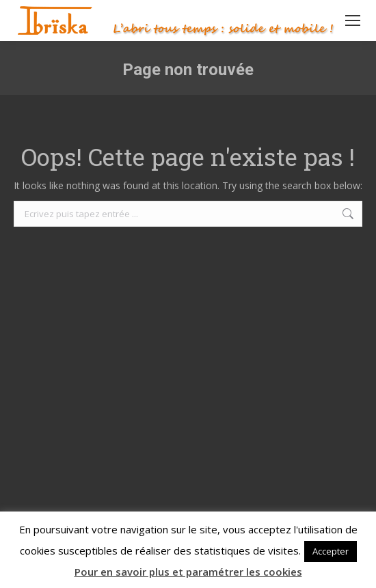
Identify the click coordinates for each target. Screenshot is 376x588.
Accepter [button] (331, 551)
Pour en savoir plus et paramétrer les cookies (188, 572)
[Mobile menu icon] (353, 20)
